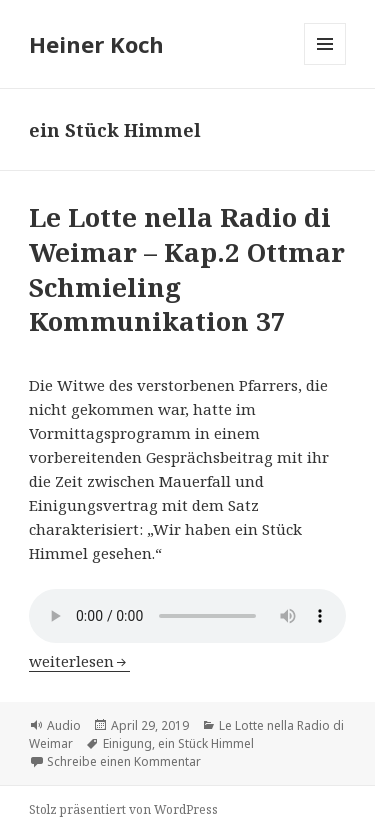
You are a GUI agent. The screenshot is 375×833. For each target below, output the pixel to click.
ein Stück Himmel (206, 743)
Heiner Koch (96, 44)
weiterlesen (79, 661)
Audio (64, 725)
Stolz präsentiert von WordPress (123, 809)
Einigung (127, 743)
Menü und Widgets (325, 64)
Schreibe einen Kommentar (124, 761)
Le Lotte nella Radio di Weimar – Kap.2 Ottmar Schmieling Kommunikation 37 (187, 269)
